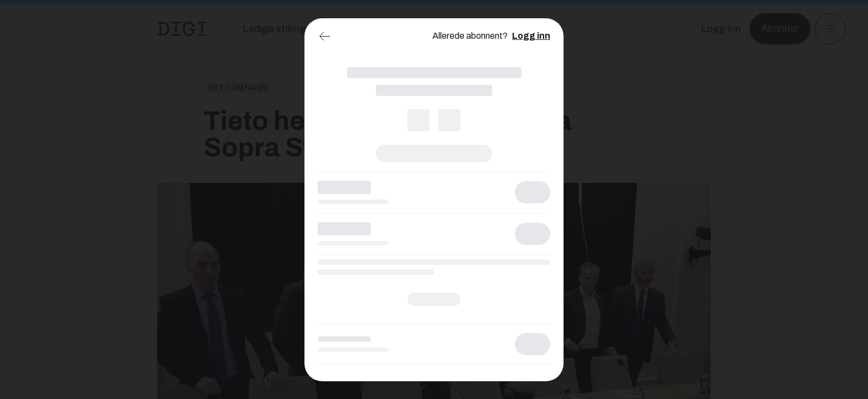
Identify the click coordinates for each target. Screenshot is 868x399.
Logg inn (531, 36)
